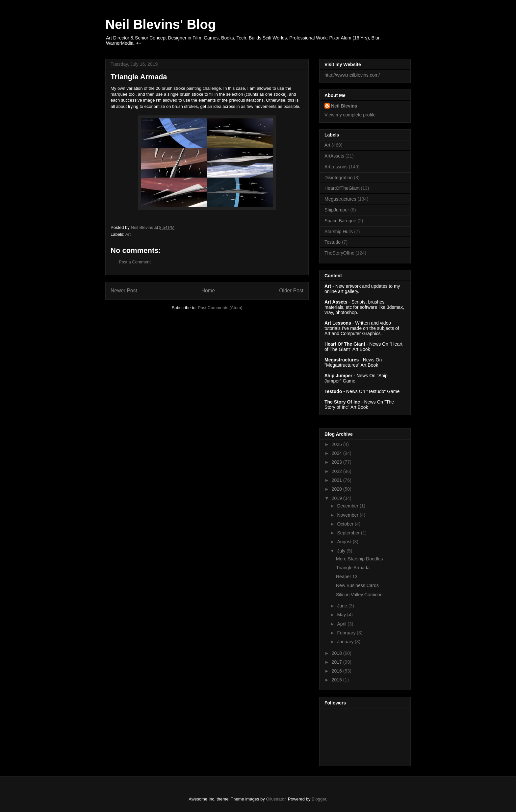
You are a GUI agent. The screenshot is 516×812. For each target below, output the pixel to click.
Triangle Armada (353, 568)
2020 (337, 489)
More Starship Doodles (359, 559)
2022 (337, 471)
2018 (337, 653)
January (346, 642)
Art (128, 234)
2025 (337, 444)
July (342, 551)
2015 (337, 680)
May (342, 615)
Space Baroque (340, 221)
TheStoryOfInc (339, 253)
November (348, 515)
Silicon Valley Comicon (359, 595)
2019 (337, 498)
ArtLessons (336, 167)
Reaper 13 (347, 577)
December (348, 506)
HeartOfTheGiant (342, 188)
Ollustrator (276, 799)
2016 (337, 671)
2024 (337, 453)
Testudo (333, 242)
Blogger (319, 799)
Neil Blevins (344, 106)
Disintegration (339, 178)
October (346, 524)
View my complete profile (350, 115)
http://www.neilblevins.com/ (352, 75)
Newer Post (124, 291)
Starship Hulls (339, 232)
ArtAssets (334, 156)
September (349, 533)
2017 (337, 662)
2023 (337, 462)
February (347, 633)
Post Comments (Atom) (220, 308)
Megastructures (340, 199)
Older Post (291, 291)
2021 (337, 480)
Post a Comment (135, 262)
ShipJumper (337, 210)
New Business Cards (357, 585)
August (345, 542)
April (342, 624)
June (343, 606)
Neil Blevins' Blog (161, 24)
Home (208, 291)
